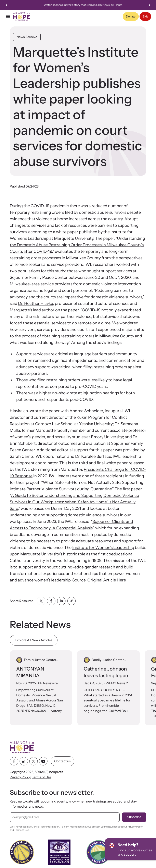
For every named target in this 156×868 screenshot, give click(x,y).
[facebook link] (14, 761)
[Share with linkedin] (61, 601)
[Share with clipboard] (71, 601)
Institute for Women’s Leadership (103, 547)
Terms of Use (42, 777)
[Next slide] (149, 5)
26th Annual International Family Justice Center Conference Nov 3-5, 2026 (88, 5)
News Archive (27, 37)
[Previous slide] (6, 5)
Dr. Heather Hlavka (36, 303)
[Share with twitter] (41, 601)
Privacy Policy (20, 777)
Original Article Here (107, 580)
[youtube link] (43, 761)
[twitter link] (34, 761)
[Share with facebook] (51, 601)
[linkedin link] (24, 761)
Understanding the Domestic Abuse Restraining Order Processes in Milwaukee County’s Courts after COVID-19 (77, 245)
